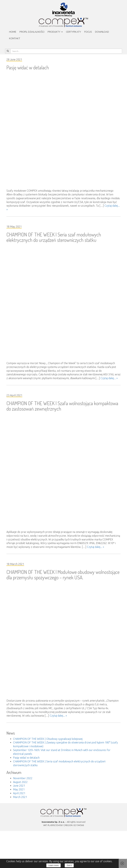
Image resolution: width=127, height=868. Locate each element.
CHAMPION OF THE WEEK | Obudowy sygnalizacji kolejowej (48, 739)
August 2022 (20, 782)
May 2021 (19, 789)
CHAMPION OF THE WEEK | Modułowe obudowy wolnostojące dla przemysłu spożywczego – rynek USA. (63, 575)
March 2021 (20, 797)
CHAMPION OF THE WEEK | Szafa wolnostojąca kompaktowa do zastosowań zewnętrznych (62, 406)
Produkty (55, 32)
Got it (69, 865)
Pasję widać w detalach (28, 67)
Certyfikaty (74, 32)
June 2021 (19, 786)
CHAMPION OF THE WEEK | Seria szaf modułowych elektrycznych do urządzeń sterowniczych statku (54, 237)
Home (13, 32)
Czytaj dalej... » (109, 378)
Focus (88, 32)
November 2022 (23, 778)
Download (102, 32)
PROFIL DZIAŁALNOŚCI (32, 32)
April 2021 (19, 793)
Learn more (53, 865)
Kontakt (15, 38)
